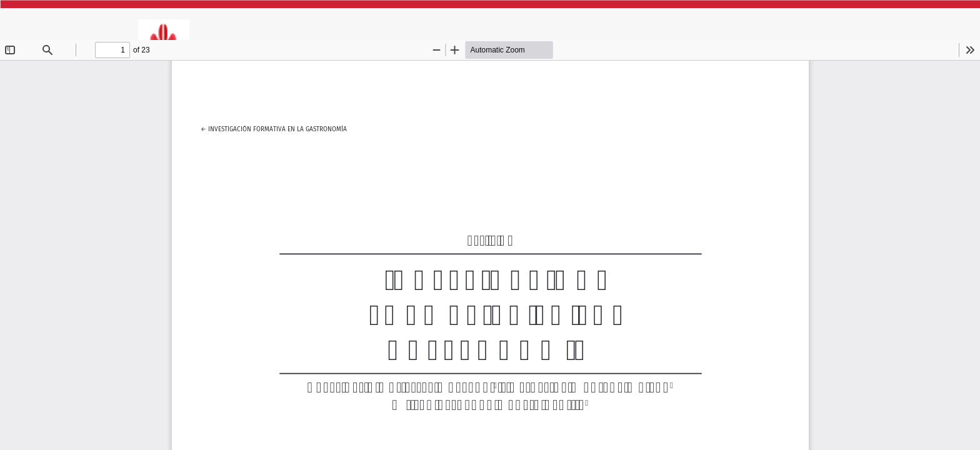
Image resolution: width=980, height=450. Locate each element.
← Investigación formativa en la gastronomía (274, 127)
